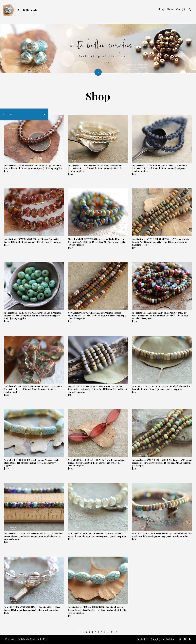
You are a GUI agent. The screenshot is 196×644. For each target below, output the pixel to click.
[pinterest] (180, 639)
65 (112, 632)
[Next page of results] (116, 632)
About (170, 9)
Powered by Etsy (39, 639)
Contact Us (142, 639)
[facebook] (190, 639)
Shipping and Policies (162, 639)
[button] (24, 114)
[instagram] (185, 639)
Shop (161, 9)
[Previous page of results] (80, 632)
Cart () (181, 9)
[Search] (190, 10)
